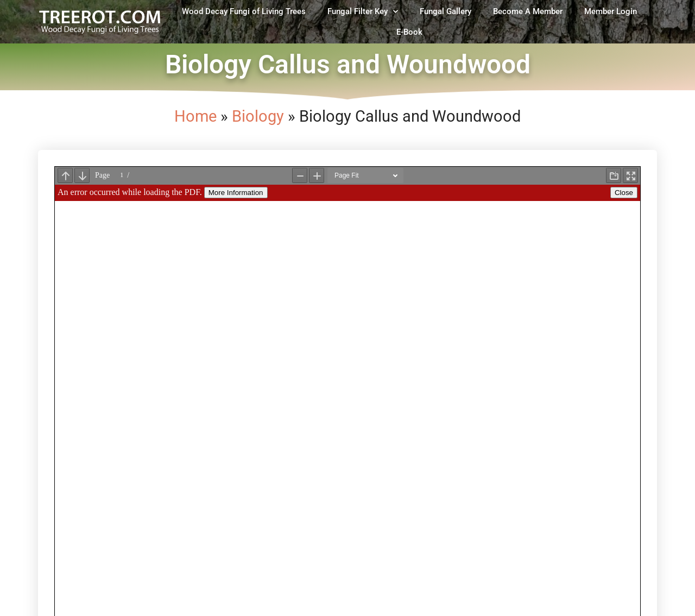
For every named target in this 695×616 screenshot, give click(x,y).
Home (195, 116)
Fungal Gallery (446, 11)
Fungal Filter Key (363, 12)
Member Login (611, 11)
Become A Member (528, 11)
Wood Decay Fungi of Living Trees (244, 11)
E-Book (409, 32)
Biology (258, 116)
